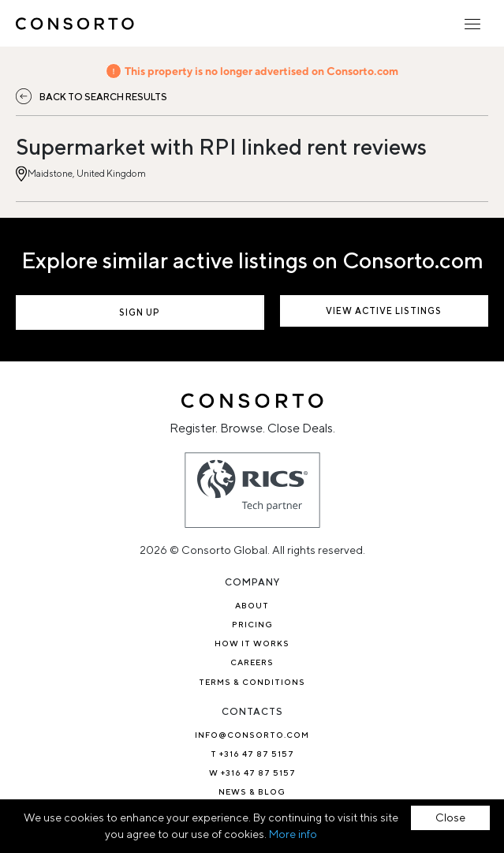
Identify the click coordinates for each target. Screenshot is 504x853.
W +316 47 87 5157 (252, 773)
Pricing (252, 624)
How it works (252, 643)
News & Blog (252, 791)
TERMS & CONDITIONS (252, 682)
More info (293, 834)
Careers (252, 662)
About (252, 605)
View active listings (384, 311)
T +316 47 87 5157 (252, 754)
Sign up (140, 312)
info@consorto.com (252, 735)
